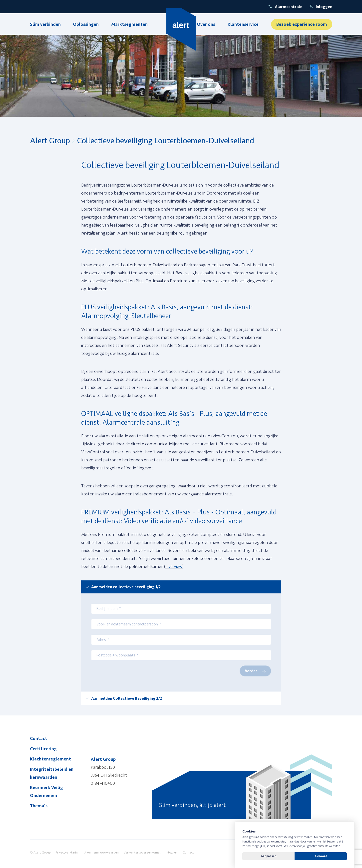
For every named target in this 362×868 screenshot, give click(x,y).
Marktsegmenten (129, 24)
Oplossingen (86, 24)
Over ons (206, 24)
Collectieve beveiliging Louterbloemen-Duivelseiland (166, 141)
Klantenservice (243, 24)
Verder (251, 671)
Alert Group (50, 141)
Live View (174, 566)
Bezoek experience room (302, 24)
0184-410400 (103, 783)
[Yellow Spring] (181, 29)
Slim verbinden (45, 24)
